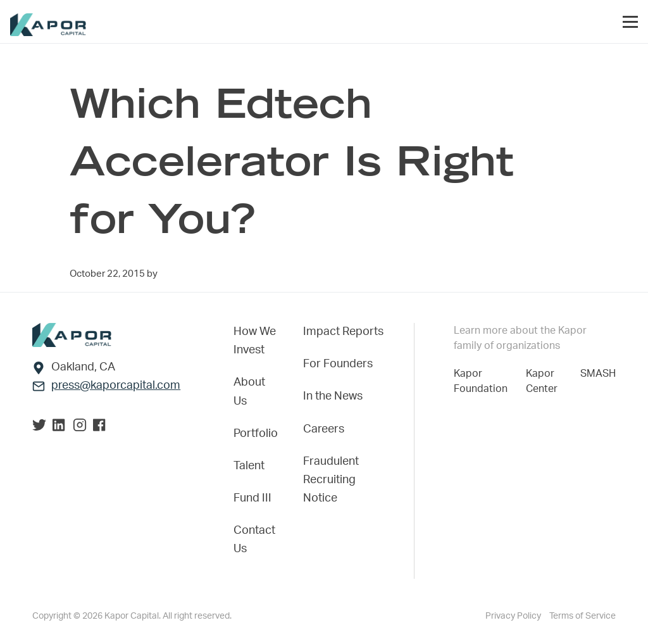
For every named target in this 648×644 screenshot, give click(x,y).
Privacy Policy (514, 616)
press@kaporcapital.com (116, 386)
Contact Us (254, 540)
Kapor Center (544, 381)
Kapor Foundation (483, 381)
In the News (333, 396)
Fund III (252, 498)
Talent (249, 466)
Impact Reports (343, 332)
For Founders (338, 364)
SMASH (598, 374)
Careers (324, 429)
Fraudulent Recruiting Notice (331, 480)
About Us (249, 392)
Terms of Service (583, 616)
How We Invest (255, 341)
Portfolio (256, 434)
